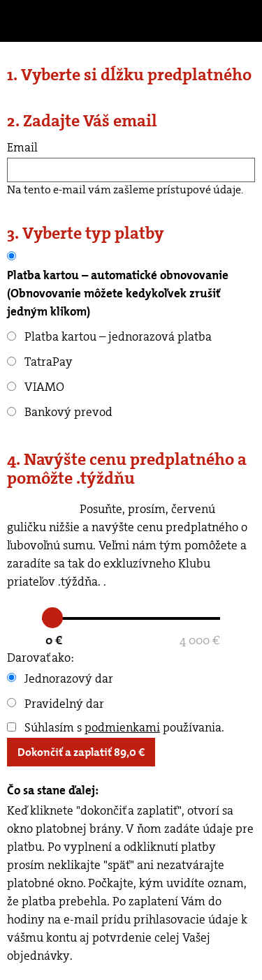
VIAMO (36, 387)
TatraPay (40, 362)
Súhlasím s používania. (116, 727)
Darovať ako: (41, 658)
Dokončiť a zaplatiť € (81, 752)
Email (22, 147)
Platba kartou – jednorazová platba (109, 336)
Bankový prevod (60, 412)
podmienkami (122, 727)
